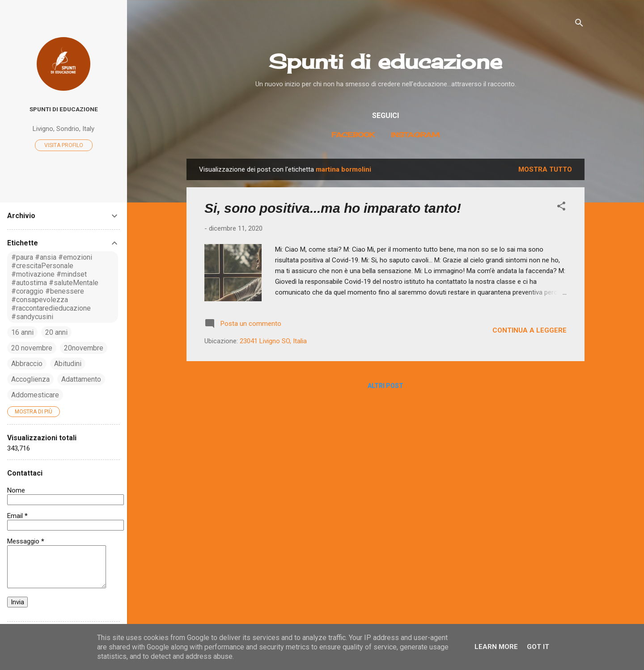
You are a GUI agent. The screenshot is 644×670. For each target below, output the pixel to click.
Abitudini (68, 364)
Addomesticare (35, 395)
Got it (538, 647)
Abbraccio (27, 364)
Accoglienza (30, 379)
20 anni (56, 332)
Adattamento (81, 379)
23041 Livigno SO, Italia (273, 341)
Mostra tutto (545, 169)
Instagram (415, 135)
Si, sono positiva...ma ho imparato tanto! (333, 208)
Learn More (496, 647)
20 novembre (32, 348)
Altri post (386, 386)
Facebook (353, 135)
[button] (561, 208)
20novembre (84, 348)
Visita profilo (64, 145)
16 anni (22, 332)
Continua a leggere (530, 330)
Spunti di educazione (386, 61)
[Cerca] (579, 24)
